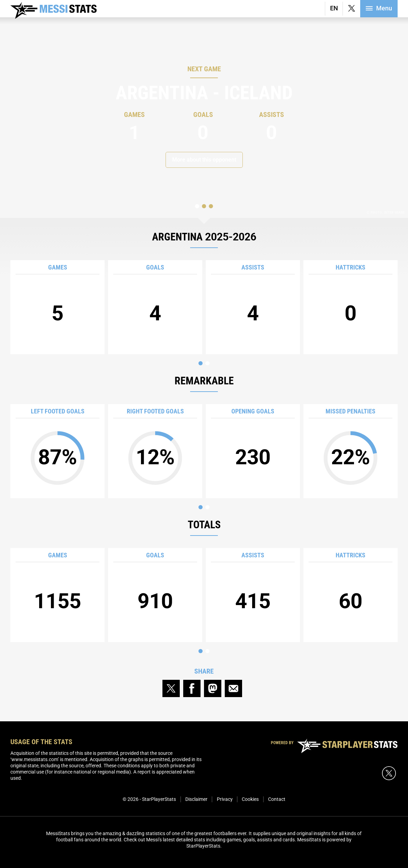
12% (155, 448)
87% (57, 448)
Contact (277, 799)
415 (253, 582)
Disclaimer (196, 799)
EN (334, 8)
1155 (57, 582)
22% (351, 448)
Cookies (250, 799)
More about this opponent (204, 160)
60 (351, 582)
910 (155, 582)
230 (253, 438)
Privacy (225, 799)
